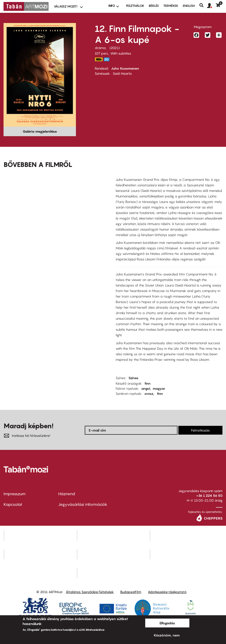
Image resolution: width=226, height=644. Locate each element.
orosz (149, 394)
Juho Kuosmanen (125, 68)
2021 (115, 48)
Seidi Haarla (122, 73)
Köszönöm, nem (167, 635)
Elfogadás (167, 623)
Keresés (203, 5)
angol (146, 388)
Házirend (67, 494)
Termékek (171, 6)
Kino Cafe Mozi (113, 535)
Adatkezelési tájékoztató (167, 592)
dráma (100, 48)
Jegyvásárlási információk (83, 504)
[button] (211, 6)
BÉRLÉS (154, 6)
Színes (133, 378)
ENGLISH (189, 6)
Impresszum (15, 494)
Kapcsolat (13, 504)
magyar (159, 388)
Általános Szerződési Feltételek (90, 592)
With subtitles (121, 53)
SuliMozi (113, 554)
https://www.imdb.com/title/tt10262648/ (99, 59)
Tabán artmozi (186, 554)
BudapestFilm (131, 592)
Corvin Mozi (40, 535)
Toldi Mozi (113, 573)
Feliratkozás (200, 430)
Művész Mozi (187, 535)
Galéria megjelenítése (40, 131)
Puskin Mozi (41, 554)
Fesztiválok (135, 6)
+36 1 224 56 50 (209, 495)
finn (148, 383)
